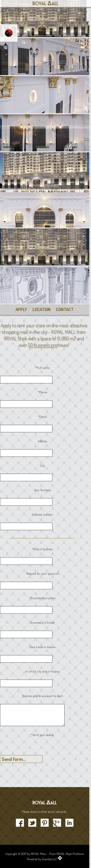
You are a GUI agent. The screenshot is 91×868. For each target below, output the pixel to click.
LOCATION (41, 310)
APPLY (21, 310)
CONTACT (65, 310)
